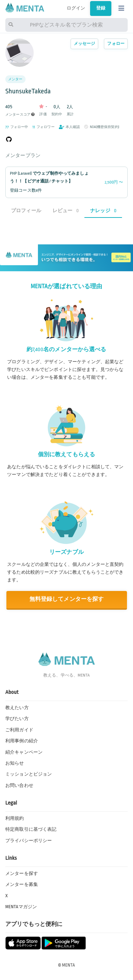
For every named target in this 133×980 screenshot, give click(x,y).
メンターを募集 (22, 885)
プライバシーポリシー (29, 841)
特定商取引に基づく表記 (31, 829)
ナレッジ (103, 211)
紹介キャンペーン (24, 752)
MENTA (69, 965)
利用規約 (15, 818)
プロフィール (26, 211)
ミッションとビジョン (29, 774)
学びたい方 (17, 719)
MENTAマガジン (21, 907)
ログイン (76, 8)
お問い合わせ (19, 785)
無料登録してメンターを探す (67, 599)
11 (34, 127)
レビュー (66, 211)
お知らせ (15, 763)
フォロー (116, 44)
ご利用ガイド (19, 730)
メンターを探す (22, 874)
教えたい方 (17, 708)
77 (7, 127)
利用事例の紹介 (22, 741)
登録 (101, 8)
